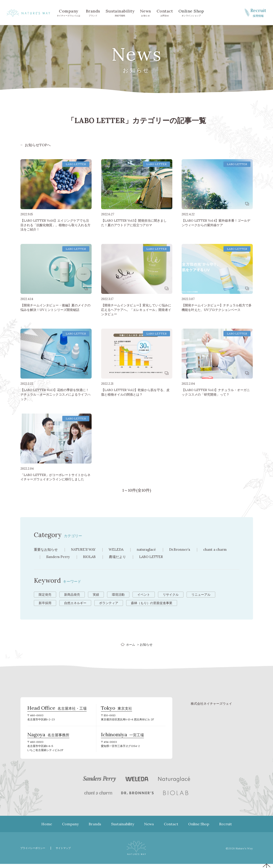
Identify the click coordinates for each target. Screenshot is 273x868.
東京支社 (116, 710)
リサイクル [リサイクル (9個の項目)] (171, 595)
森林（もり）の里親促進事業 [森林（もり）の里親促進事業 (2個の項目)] (152, 603)
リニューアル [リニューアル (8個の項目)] (201, 595)
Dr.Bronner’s (187, 549)
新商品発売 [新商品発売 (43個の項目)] (72, 595)
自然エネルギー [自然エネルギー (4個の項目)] (75, 603)
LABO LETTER (155, 557)
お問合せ (165, 12)
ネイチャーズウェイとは (69, 12)
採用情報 (258, 12)
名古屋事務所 (48, 738)
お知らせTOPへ (38, 145)
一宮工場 (122, 738)
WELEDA (120, 549)
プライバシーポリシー (35, 852)
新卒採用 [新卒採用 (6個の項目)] (45, 603)
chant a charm (224, 549)
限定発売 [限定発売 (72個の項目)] (45, 595)
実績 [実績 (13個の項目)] (96, 595)
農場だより (120, 557)
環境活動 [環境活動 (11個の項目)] (118, 595)
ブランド (93, 12)
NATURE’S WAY (86, 549)
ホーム (130, 645)
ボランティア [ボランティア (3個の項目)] (109, 603)
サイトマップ (69, 852)
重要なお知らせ (47, 549)
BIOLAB (91, 557)
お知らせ (146, 12)
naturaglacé (152, 549)
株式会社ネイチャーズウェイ (211, 704)
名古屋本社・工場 (57, 710)
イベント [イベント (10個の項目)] (144, 595)
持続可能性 (120, 12)
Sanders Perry (59, 557)
